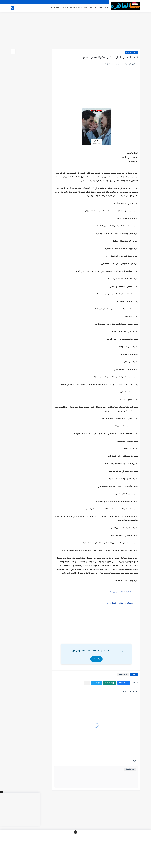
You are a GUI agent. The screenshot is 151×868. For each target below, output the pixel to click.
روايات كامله (104, 8)
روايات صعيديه (54, 8)
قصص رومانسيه (68, 8)
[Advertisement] (75, 31)
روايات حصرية (82, 8)
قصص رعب (93, 8)
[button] (124, 683)
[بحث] (12, 8)
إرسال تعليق (130, 769)
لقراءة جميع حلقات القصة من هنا (120, 604)
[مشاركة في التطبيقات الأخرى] (87, 683)
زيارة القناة (96, 659)
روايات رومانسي (131, 53)
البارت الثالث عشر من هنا (120, 592)
